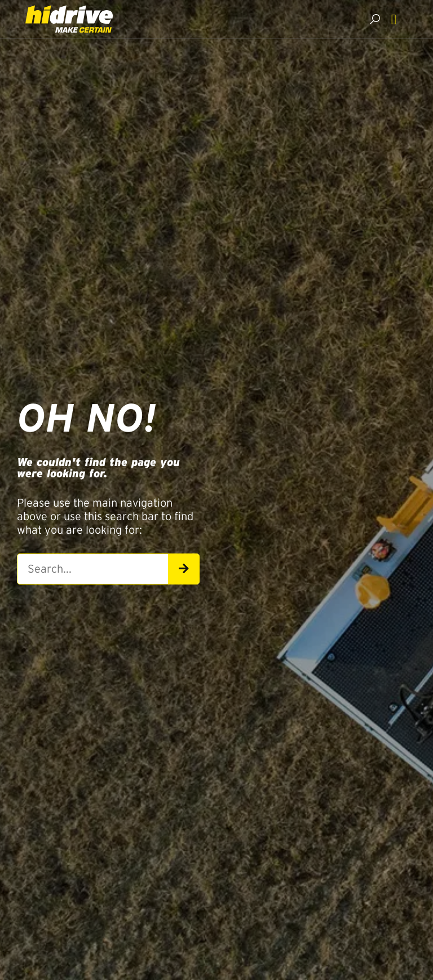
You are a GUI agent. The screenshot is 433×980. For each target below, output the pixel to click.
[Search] (184, 569)
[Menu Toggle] (394, 19)
